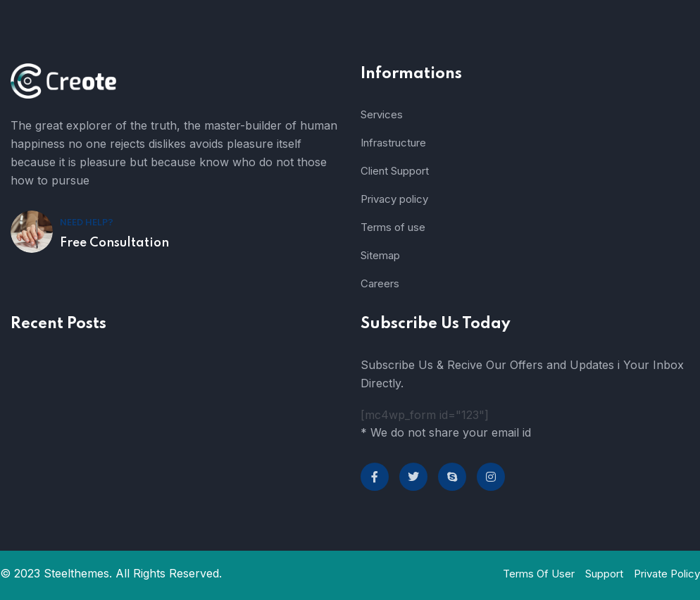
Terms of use (393, 227)
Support (604, 574)
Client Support (395, 171)
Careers (380, 283)
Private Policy (667, 574)
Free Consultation (114, 243)
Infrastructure (393, 143)
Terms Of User (539, 574)
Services (382, 114)
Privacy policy (394, 199)
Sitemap (380, 255)
